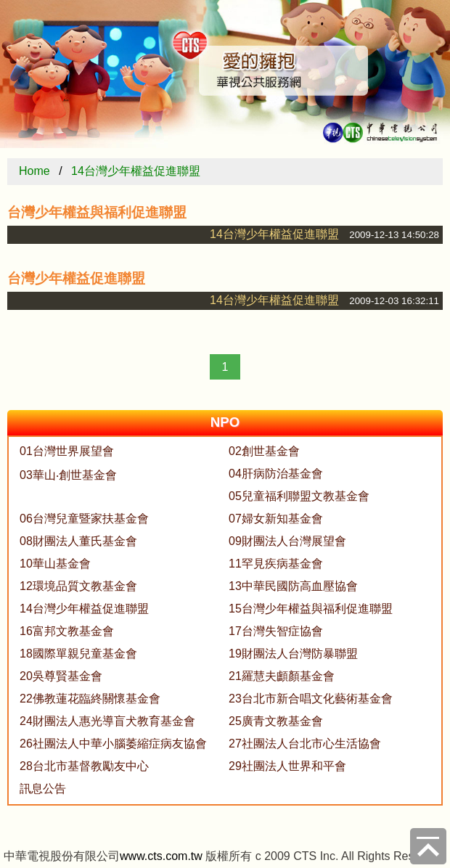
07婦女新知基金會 (276, 519)
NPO (225, 422)
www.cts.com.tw (161, 856)
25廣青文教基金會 (276, 721)
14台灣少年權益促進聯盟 (136, 171)
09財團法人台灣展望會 (287, 541)
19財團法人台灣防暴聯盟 (293, 654)
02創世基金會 (264, 451)
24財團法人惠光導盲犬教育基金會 (107, 721)
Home (34, 171)
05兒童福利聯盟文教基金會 (299, 496)
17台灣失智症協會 (276, 631)
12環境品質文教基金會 (78, 586)
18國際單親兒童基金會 (78, 654)
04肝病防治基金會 (276, 474)
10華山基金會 (55, 564)
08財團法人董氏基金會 (78, 541)
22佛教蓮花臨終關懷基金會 (90, 699)
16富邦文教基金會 (67, 631)
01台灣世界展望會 (67, 451)
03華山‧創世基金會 (68, 475)
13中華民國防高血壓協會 (293, 586)
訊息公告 (43, 789)
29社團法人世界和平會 (287, 766)
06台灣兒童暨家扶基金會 (84, 519)
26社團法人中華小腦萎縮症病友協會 (113, 744)
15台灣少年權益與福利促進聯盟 (311, 609)
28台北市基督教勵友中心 (84, 766)
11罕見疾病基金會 (276, 564)
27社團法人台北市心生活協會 (305, 744)
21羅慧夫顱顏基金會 (282, 676)
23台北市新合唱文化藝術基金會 (311, 699)
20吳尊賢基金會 (61, 676)
